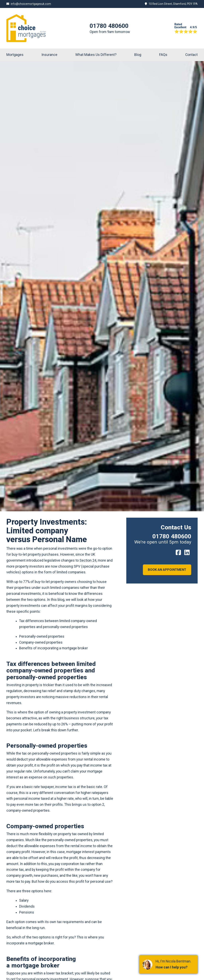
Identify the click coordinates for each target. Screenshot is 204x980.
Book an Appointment (166, 570)
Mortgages (15, 55)
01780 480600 (109, 26)
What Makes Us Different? (96, 55)
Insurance (49, 55)
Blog (138, 55)
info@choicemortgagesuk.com (31, 4)
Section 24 (88, 560)
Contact (191, 55)
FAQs (163, 55)
